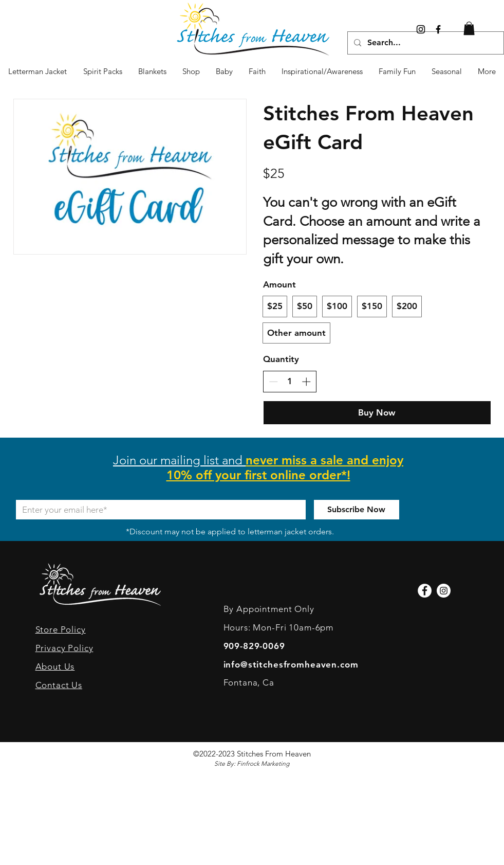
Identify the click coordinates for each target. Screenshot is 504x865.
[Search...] (425, 43)
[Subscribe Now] (357, 510)
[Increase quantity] (306, 382)
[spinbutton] (290, 382)
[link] (469, 28)
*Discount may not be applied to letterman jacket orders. (230, 531)
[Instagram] (421, 29)
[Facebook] (425, 591)
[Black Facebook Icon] (438, 29)
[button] (447, 71)
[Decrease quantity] (273, 382)
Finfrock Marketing (263, 763)
